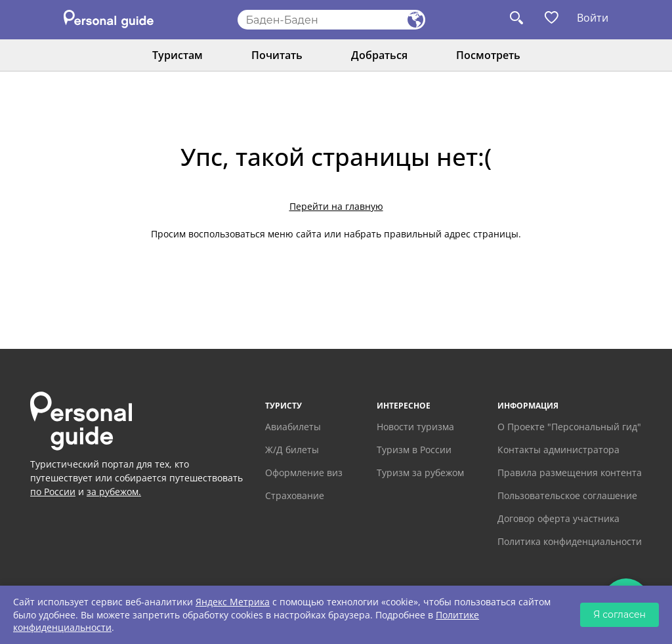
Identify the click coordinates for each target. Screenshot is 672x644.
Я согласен (619, 614)
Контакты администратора (558, 450)
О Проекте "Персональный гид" (569, 427)
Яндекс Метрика (233, 602)
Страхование (295, 495)
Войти (593, 18)
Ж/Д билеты (292, 450)
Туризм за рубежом (420, 473)
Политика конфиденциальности (570, 541)
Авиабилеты (293, 427)
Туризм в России (414, 450)
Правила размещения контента (570, 473)
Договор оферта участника (558, 518)
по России (53, 492)
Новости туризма (415, 427)
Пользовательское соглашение (567, 495)
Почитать (277, 55)
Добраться (379, 55)
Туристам (178, 55)
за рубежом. (114, 492)
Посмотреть (488, 55)
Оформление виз (304, 473)
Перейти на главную (336, 206)
